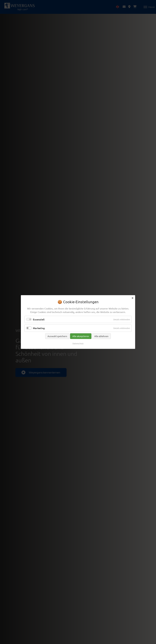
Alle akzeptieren (81, 336)
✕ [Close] (132, 298)
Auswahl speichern (57, 336)
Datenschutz (78, 343)
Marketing (39, 328)
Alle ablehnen (101, 336)
